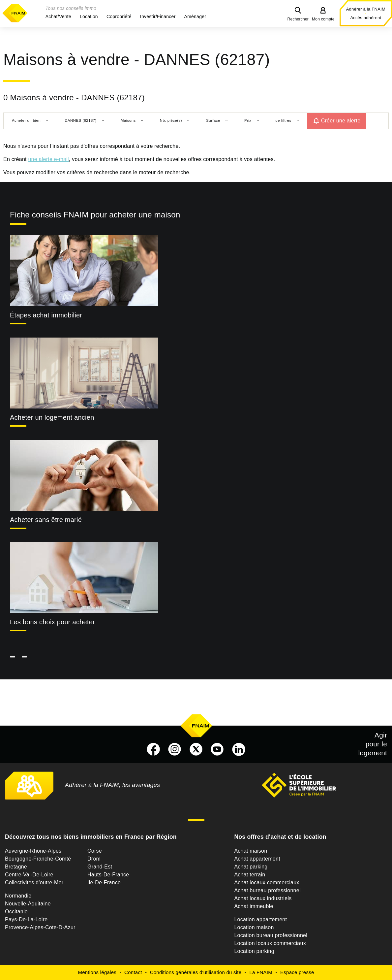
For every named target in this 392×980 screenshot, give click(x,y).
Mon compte (323, 19)
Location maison (254, 927)
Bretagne (16, 867)
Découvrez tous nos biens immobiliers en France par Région (91, 837)
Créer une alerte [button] (341, 121)
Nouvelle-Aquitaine (28, 904)
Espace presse (297, 972)
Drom (94, 859)
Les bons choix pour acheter (52, 622)
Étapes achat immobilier (46, 315)
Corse (95, 851)
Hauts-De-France (108, 875)
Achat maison (251, 851)
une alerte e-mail (48, 159)
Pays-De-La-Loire (26, 919)
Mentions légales (97, 972)
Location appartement (260, 919)
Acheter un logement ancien (52, 417)
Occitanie (16, 912)
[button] (58, 16)
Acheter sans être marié (46, 520)
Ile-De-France (104, 882)
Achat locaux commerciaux (267, 882)
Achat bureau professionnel (267, 890)
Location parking (254, 951)
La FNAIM (261, 972)
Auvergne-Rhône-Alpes (33, 851)
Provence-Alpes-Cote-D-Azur (40, 927)
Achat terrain (250, 875)
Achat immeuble (254, 906)
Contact (133, 972)
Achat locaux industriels (263, 898)
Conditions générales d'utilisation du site (196, 972)
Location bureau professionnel (271, 935)
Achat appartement (257, 859)
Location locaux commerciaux (270, 943)
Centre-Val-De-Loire (29, 875)
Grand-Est (100, 867)
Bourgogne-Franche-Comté (38, 859)
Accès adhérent (366, 18)
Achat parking (251, 867)
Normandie (18, 896)
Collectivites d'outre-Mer (34, 882)
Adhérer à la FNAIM (366, 9)
